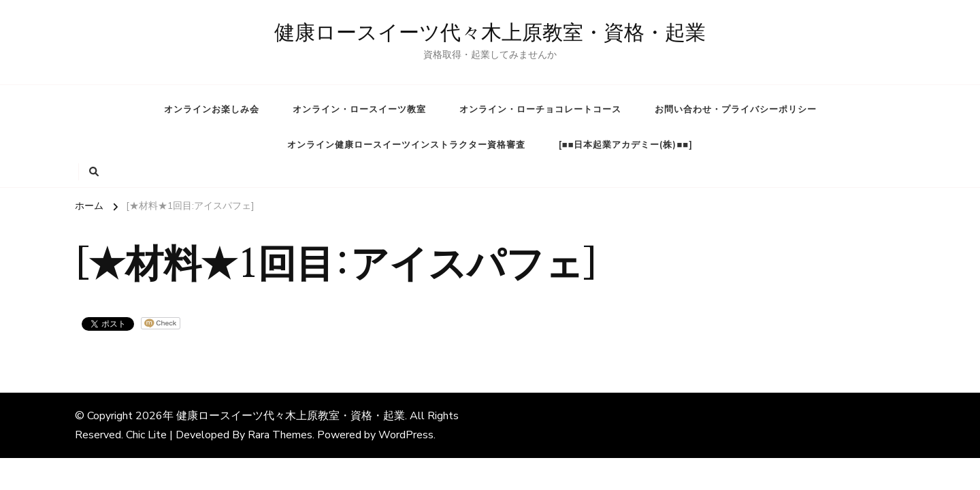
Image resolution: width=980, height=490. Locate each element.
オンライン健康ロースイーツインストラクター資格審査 (406, 145)
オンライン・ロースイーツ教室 (359, 110)
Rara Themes (280, 435)
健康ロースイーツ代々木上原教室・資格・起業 (490, 33)
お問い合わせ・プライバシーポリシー (736, 110)
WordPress (406, 435)
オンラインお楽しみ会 (212, 110)
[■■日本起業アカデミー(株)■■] (626, 145)
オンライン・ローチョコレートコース (540, 110)
